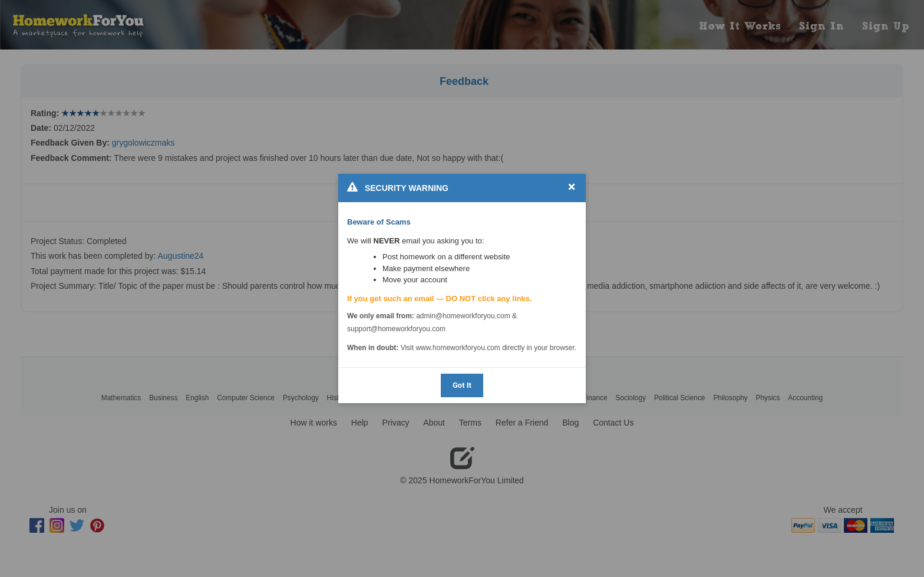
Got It (462, 385)
